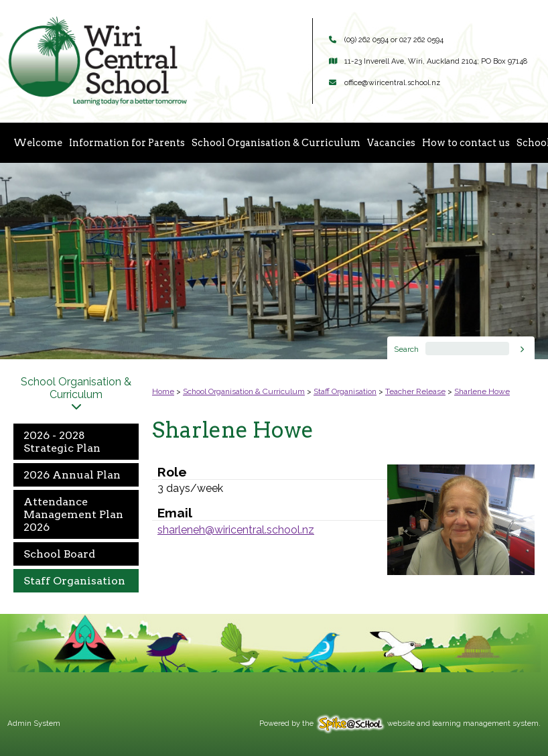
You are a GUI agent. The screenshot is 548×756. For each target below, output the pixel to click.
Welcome (38, 143)
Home (163, 391)
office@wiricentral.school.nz (392, 83)
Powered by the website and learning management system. (400, 723)
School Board (59, 554)
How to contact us (466, 143)
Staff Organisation (74, 581)
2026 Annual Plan (72, 475)
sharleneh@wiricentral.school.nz (236, 530)
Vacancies (391, 143)
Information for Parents (127, 143)
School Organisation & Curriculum (276, 143)
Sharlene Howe (482, 391)
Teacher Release (415, 391)
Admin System (34, 723)
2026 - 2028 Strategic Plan (62, 442)
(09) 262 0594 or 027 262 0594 (394, 40)
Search (406, 349)
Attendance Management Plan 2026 (73, 514)
